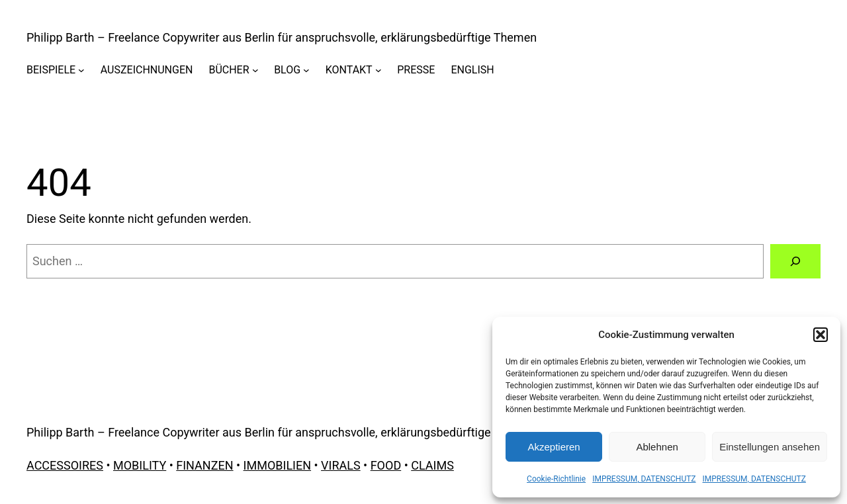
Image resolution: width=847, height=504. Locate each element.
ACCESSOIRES (65, 465)
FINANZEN (204, 465)
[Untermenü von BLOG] (306, 70)
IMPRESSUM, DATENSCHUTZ (644, 479)
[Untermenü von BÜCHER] (255, 70)
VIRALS (341, 465)
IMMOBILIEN (277, 465)
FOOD (386, 465)
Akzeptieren (554, 447)
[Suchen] (795, 261)
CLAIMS (432, 465)
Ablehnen (657, 447)
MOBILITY (140, 465)
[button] (821, 335)
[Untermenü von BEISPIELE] (81, 70)
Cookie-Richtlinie (556, 479)
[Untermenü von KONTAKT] (379, 70)
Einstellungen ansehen (770, 447)
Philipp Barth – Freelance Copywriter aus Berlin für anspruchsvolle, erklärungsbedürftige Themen (282, 37)
